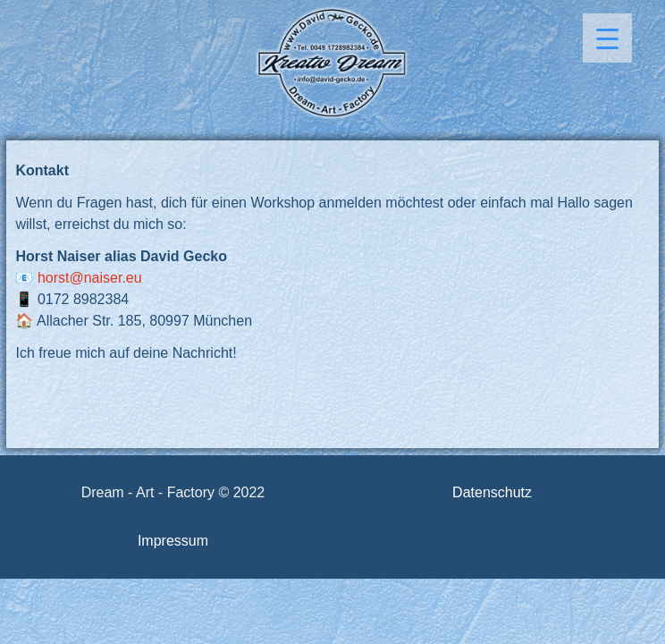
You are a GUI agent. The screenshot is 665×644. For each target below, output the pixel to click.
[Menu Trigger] (607, 38)
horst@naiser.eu (90, 278)
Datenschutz (492, 492)
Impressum (173, 541)
